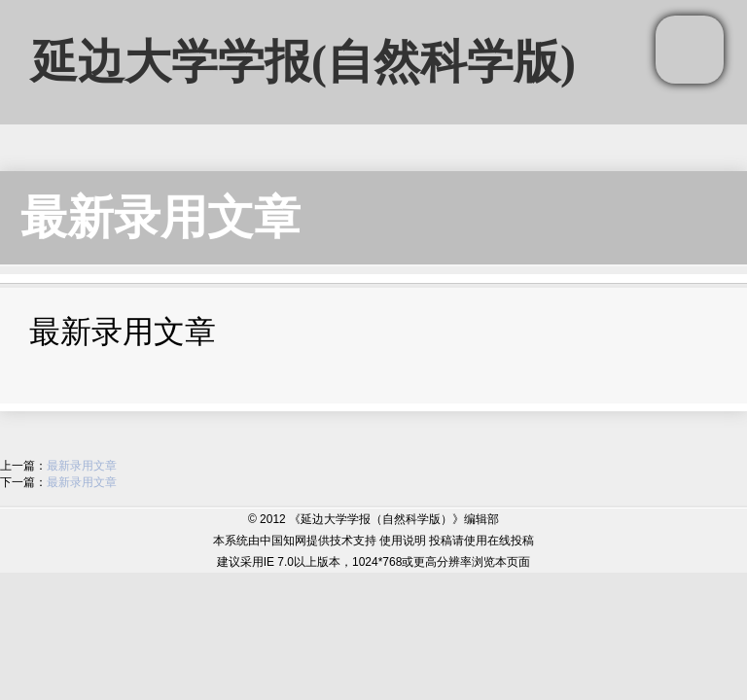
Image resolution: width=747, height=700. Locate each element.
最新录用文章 (160, 217)
